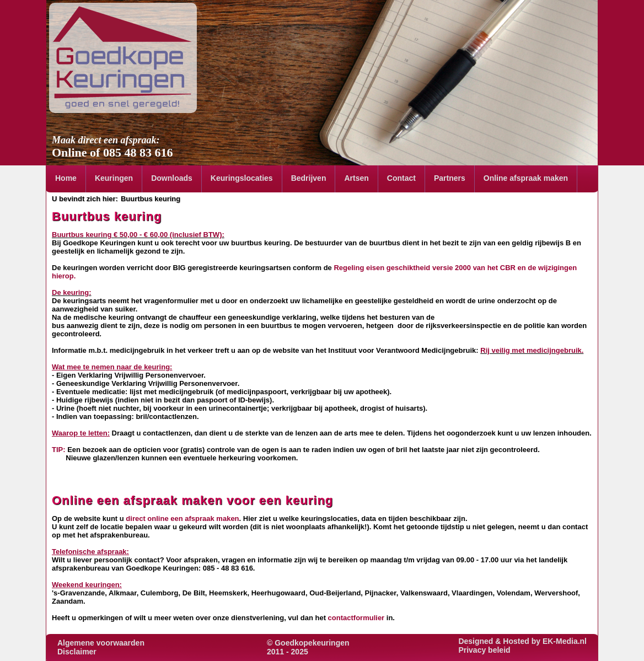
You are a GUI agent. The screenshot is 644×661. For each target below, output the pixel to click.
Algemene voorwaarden (101, 643)
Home (66, 178)
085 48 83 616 (138, 152)
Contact (401, 178)
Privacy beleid (484, 650)
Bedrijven (309, 178)
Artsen (356, 178)
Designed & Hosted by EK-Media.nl (522, 641)
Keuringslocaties (242, 178)
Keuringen (114, 178)
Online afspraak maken (526, 178)
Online (69, 152)
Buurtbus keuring (151, 199)
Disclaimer (77, 652)
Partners (450, 178)
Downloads (172, 178)
